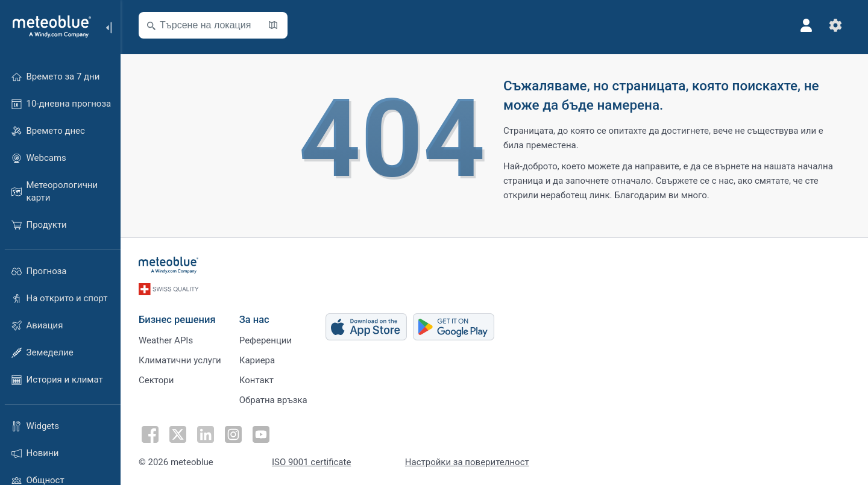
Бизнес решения (177, 320)
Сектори (156, 380)
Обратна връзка (273, 400)
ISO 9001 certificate (311, 462)
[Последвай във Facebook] (150, 434)
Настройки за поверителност (467, 462)
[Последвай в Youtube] (261, 434)
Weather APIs (166, 340)
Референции (266, 340)
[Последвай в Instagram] (233, 434)
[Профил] (807, 25)
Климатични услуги (180, 360)
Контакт (256, 380)
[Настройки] (835, 25)
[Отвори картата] (273, 25)
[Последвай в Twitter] (178, 434)
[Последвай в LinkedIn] (206, 434)
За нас (254, 320)
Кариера (257, 360)
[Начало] (48, 27)
